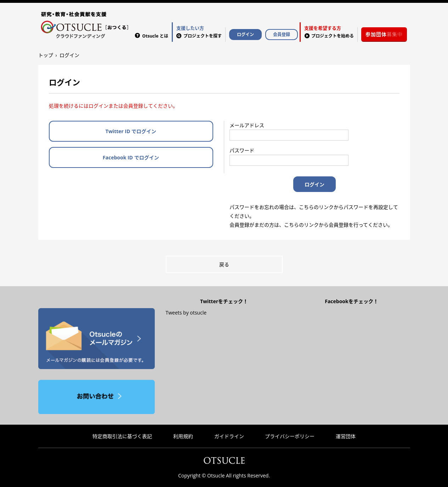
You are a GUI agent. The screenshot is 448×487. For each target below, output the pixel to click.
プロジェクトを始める (329, 32)
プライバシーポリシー (290, 436)
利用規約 (183, 436)
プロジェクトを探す (199, 32)
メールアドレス (247, 125)
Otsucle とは (155, 36)
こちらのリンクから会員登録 (316, 225)
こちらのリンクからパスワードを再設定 (344, 207)
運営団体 (346, 436)
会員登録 (282, 35)
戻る (224, 264)
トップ (46, 55)
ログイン (245, 35)
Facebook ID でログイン (131, 157)
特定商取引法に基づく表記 (122, 436)
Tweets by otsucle (186, 313)
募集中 (384, 34)
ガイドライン (229, 436)
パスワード (242, 150)
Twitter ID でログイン (131, 131)
